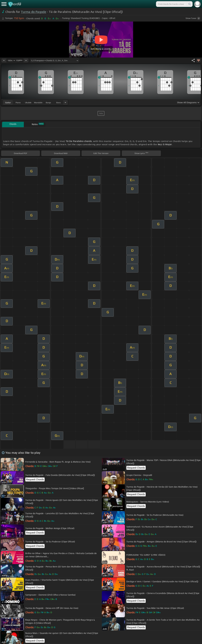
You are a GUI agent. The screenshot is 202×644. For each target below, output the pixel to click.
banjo (48, 103)
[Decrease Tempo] (4, 60)
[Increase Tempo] (26, 60)
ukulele (28, 103)
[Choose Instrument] (65, 102)
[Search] (189, 4)
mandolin (38, 103)
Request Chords (136, 468)
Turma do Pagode (34, 12)
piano (18, 103)
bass (59, 103)
